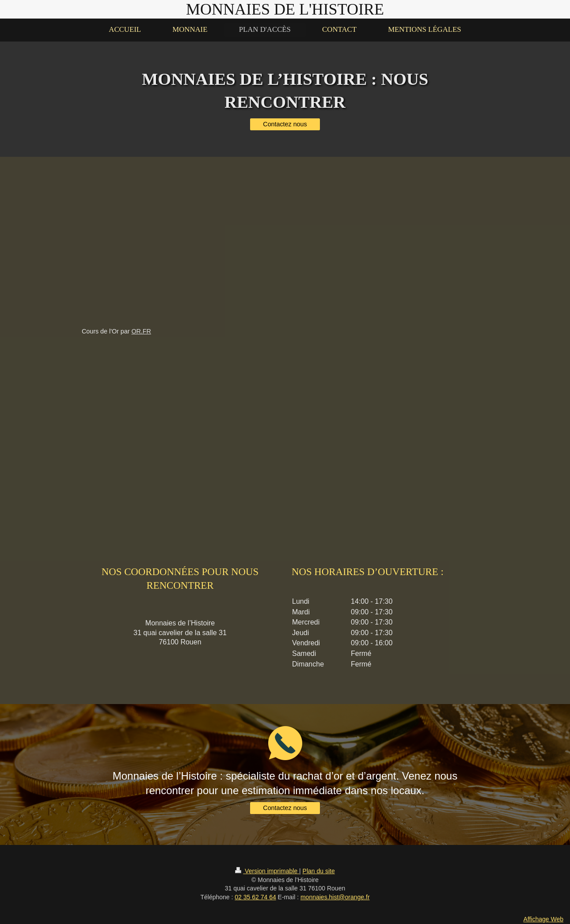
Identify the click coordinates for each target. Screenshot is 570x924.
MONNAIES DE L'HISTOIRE (285, 9)
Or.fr (141, 331)
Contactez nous (285, 124)
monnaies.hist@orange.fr (335, 897)
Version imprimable (267, 871)
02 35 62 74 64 (255, 897)
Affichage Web (543, 919)
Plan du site (319, 871)
